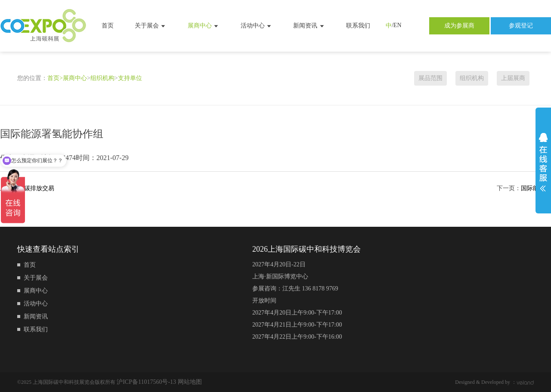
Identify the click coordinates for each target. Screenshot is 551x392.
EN (398, 25)
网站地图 (190, 382)
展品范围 (430, 78)
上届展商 (513, 78)
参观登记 (521, 26)
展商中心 (204, 26)
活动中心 (257, 26)
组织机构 (102, 78)
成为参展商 (459, 26)
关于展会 (151, 26)
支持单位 (130, 78)
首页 (108, 26)
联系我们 (358, 26)
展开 (543, 162)
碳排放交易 (39, 188)
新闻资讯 (309, 26)
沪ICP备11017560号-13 (147, 382)
